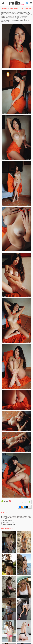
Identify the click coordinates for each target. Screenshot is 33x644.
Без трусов (13, 518)
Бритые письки (5, 518)
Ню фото (8, 519)
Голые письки (27, 516)
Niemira (10, 521)
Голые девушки (12, 516)
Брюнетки (20, 516)
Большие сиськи (21, 518)
